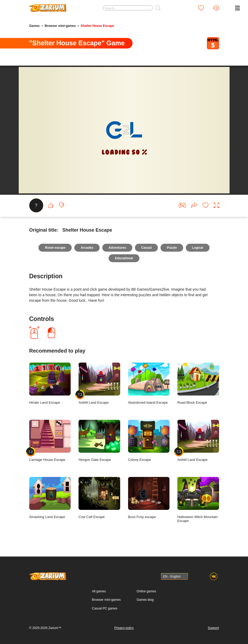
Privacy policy (124, 628)
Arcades (87, 248)
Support (213, 628)
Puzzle (172, 248)
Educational (124, 258)
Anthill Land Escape (99, 384)
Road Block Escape (198, 384)
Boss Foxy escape (149, 498)
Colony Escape (149, 441)
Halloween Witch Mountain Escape (198, 500)
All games (99, 591)
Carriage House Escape (50, 441)
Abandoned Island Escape (149, 384)
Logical (198, 248)
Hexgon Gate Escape (99, 441)
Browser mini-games (60, 26)
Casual (146, 248)
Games (35, 26)
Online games (146, 591)
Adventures (117, 248)
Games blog (145, 600)
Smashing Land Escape (50, 498)
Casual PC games (105, 608)
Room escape (55, 248)
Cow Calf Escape (99, 498)
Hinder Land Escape (50, 384)
